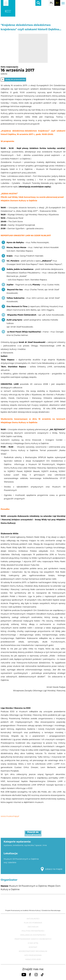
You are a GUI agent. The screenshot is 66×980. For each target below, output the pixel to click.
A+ (57, 3)
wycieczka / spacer (33, 845)
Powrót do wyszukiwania (33, 833)
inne (45, 845)
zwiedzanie (18, 845)
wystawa (8, 845)
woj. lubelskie (10, 862)
